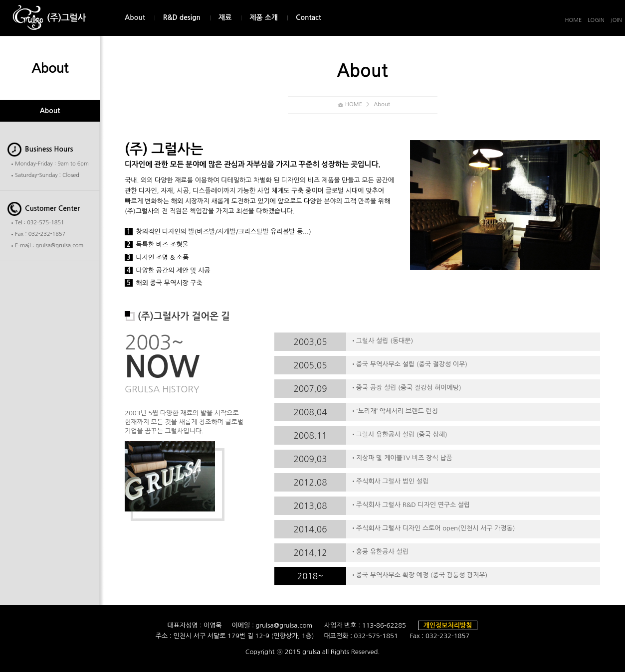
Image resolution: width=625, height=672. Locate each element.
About (135, 17)
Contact (309, 17)
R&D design (182, 17)
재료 (225, 17)
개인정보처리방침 (448, 625)
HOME (574, 20)
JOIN (616, 20)
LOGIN (596, 20)
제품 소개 (264, 17)
